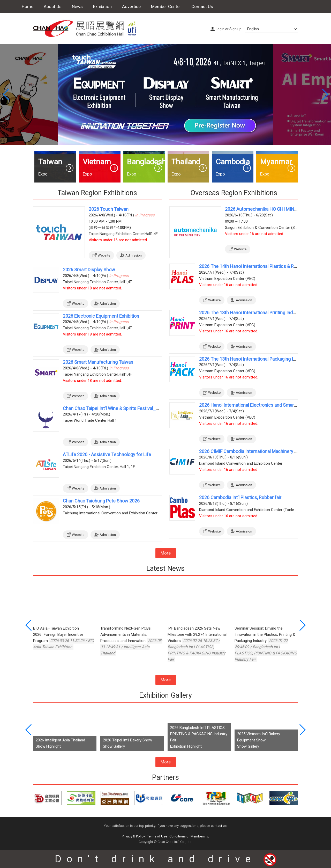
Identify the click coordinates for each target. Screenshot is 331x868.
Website (104, 255)
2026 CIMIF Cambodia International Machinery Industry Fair (259, 451)
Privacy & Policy (133, 836)
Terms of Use (157, 836)
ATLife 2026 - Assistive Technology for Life (107, 454)
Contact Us (202, 6)
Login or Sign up (229, 29)
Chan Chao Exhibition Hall (87, 28)
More (166, 553)
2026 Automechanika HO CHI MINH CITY (267, 209)
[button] (325, 94)
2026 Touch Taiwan (109, 209)
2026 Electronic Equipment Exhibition (101, 316)
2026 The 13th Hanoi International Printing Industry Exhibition (262, 313)
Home (28, 6)
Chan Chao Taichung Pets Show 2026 (101, 501)
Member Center (166, 6)
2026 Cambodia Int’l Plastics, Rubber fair (240, 497)
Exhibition (102, 6)
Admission (134, 255)
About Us (53, 6)
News (77, 6)
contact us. (219, 826)
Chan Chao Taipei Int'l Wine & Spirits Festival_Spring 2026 (122, 408)
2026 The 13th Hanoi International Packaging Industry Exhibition (264, 359)
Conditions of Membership (189, 836)
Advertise (131, 6)
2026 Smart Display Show (89, 270)
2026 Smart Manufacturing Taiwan (98, 362)
